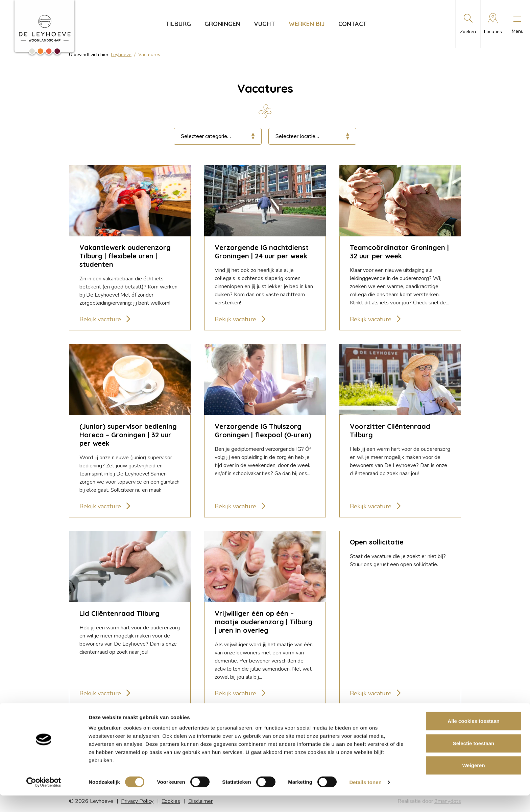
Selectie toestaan (474, 760)
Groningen (222, 24)
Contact (352, 24)
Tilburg (177, 24)
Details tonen (365, 799)
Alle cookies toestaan (473, 737)
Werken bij (306, 24)
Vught (264, 24)
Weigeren (473, 782)
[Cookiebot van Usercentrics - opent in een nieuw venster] (44, 799)
